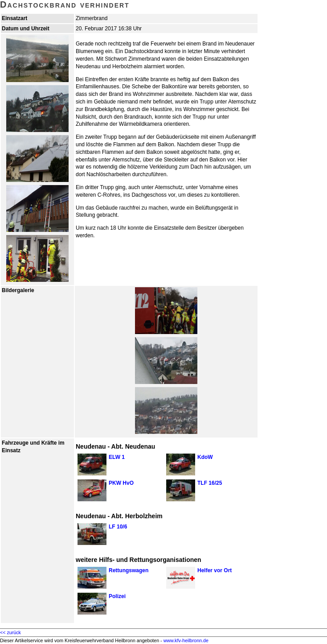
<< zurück (10, 632)
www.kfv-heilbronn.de (186, 640)
